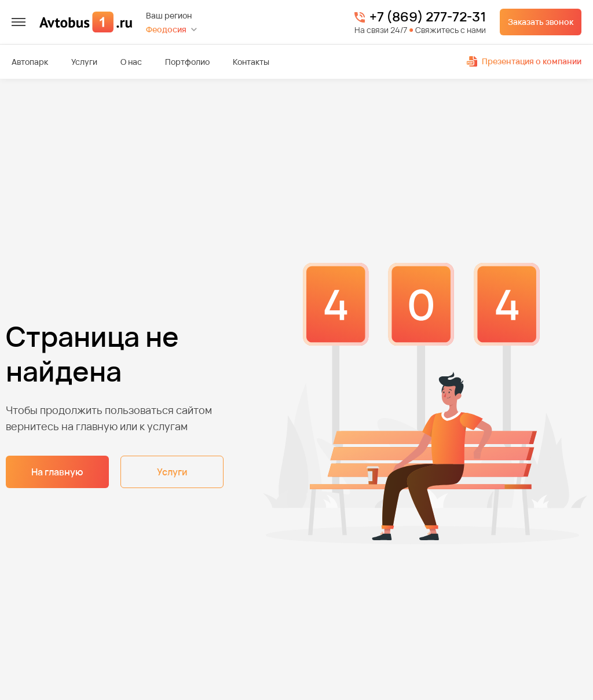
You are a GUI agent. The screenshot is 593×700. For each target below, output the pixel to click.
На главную (57, 472)
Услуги (84, 62)
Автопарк (30, 62)
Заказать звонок (541, 22)
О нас (131, 62)
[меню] (19, 22)
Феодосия (166, 29)
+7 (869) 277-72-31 (428, 17)
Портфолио (187, 62)
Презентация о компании (524, 61)
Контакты (251, 62)
